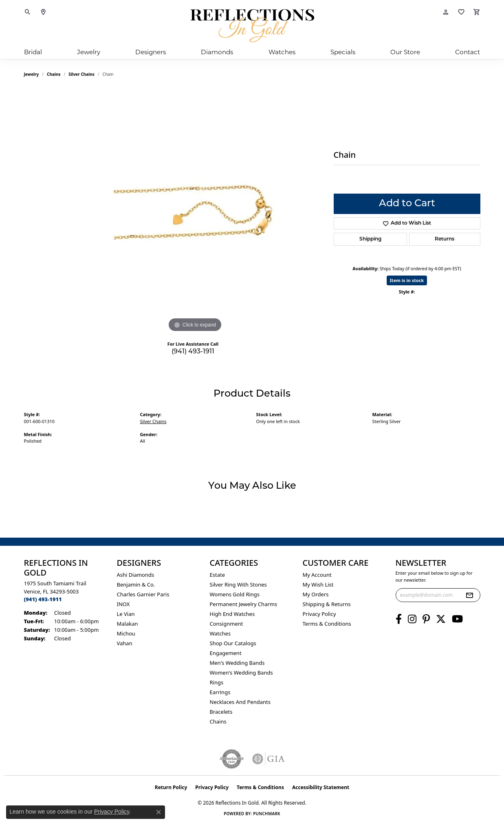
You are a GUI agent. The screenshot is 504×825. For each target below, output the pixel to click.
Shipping (370, 239)
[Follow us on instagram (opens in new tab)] (412, 619)
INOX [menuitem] (123, 604)
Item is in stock (407, 280)
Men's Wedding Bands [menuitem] (237, 663)
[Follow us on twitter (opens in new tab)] (441, 619)
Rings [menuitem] (217, 682)
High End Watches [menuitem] (232, 614)
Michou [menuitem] (126, 633)
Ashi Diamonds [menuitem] (136, 575)
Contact (468, 52)
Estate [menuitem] (217, 575)
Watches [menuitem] (220, 633)
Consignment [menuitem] (227, 624)
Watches (282, 52)
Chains (54, 74)
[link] (43, 12)
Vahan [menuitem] (125, 643)
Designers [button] (151, 52)
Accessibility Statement (321, 787)
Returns (445, 239)
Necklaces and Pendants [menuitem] (240, 702)
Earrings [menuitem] (220, 692)
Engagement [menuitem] (226, 653)
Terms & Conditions (327, 624)
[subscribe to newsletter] (469, 595)
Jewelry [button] (89, 52)
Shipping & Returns (327, 604)
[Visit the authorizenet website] (232, 759)
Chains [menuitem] (218, 721)
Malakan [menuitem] (128, 624)
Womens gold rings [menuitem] (235, 594)
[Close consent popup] (158, 812)
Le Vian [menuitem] (126, 614)
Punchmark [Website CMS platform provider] (267, 814)
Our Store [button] (405, 52)
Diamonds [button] (217, 52)
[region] (195, 212)
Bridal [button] (33, 52)
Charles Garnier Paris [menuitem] (143, 594)
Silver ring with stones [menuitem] (238, 585)
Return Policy (171, 787)
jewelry (32, 74)
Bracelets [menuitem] (221, 712)
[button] (28, 12)
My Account (317, 575)
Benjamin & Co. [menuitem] (136, 585)
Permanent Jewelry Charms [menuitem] (244, 604)
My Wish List (318, 585)
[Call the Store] (43, 599)
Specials (343, 52)
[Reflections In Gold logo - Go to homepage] (252, 26)
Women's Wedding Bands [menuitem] (241, 673)
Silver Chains (81, 74)
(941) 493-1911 (193, 352)
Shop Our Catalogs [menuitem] (233, 643)
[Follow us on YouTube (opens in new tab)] (457, 619)
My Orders (316, 594)
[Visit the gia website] (269, 759)
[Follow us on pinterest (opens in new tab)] (426, 619)
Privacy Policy (319, 614)
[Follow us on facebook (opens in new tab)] (399, 619)
